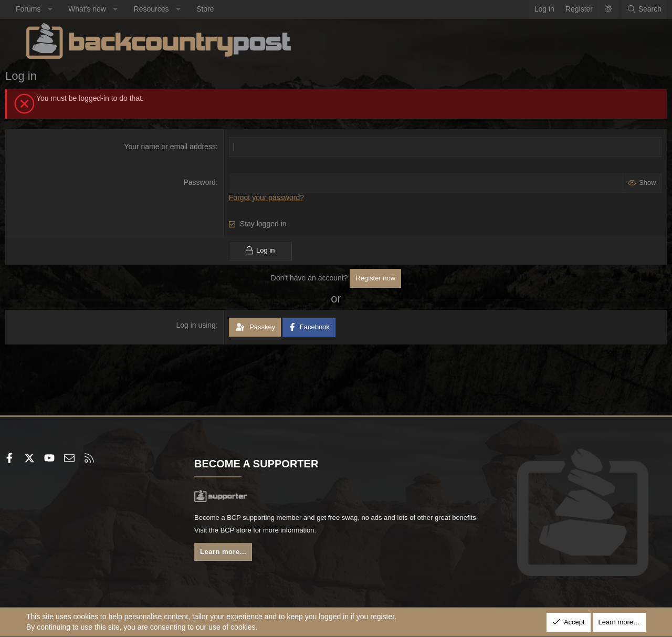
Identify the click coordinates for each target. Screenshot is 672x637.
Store (226, 9)
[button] (71, 9)
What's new (108, 9)
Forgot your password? (273, 197)
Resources (172, 9)
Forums (49, 9)
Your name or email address (177, 147)
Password (207, 182)
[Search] (623, 9)
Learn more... (236, 555)
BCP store (301, 532)
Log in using (203, 325)
